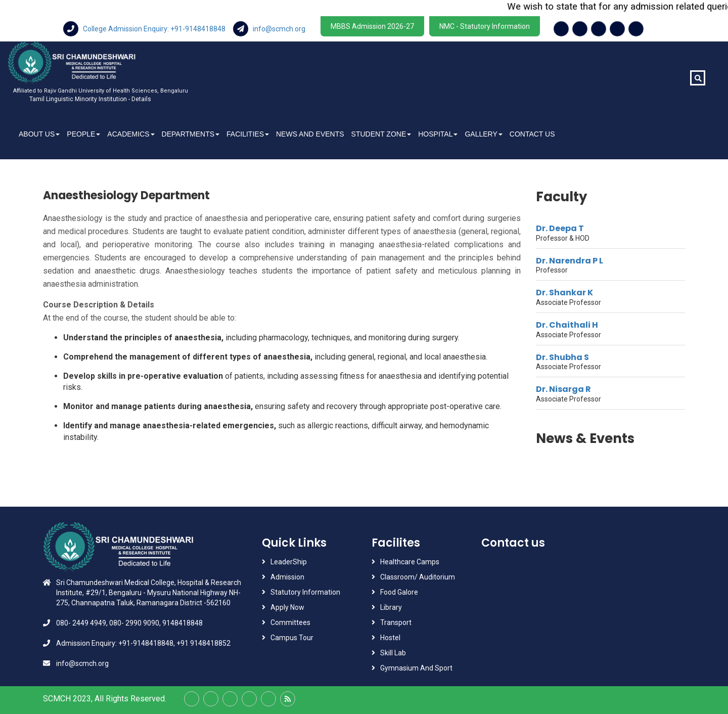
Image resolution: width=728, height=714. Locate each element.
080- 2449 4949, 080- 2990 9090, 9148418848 (129, 623)
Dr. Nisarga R (563, 389)
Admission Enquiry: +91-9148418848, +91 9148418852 (143, 643)
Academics (131, 134)
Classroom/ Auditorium (418, 577)
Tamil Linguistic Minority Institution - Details (90, 99)
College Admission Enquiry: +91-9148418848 (145, 29)
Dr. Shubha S (562, 357)
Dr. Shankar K (564, 293)
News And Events (310, 134)
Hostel (390, 638)
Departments (191, 134)
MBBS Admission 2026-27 (372, 26)
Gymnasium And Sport (416, 668)
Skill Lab (393, 653)
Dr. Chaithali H (567, 325)
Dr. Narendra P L (570, 261)
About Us (39, 134)
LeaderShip (289, 562)
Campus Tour (292, 638)
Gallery (483, 134)
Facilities (248, 134)
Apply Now (287, 607)
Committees (290, 622)
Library (391, 607)
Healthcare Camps (410, 562)
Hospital (438, 134)
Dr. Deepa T (560, 228)
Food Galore (399, 592)
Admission (287, 577)
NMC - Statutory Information (485, 26)
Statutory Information (305, 592)
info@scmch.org (269, 29)
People (83, 134)
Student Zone (381, 134)
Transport (397, 622)
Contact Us (532, 134)
